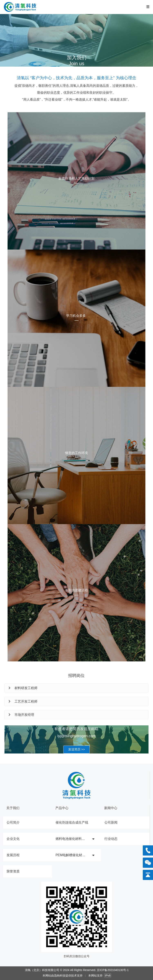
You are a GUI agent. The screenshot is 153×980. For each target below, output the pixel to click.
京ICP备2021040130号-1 (113, 970)
